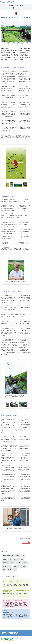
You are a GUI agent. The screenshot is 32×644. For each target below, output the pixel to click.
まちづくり (16, 566)
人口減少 (25, 563)
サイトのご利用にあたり (18, 638)
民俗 (22, 559)
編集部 (18, 556)
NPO (10, 566)
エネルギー (16, 559)
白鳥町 (10, 559)
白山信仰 (12, 563)
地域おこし (23, 566)
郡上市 (5, 559)
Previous (4, 185)
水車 (4, 570)
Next (28, 185)
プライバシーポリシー (27, 638)
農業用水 (5, 566)
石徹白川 (18, 563)
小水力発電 (5, 563)
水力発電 (10, 570)
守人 (15, 570)
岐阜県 (23, 556)
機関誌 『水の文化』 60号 (8, 556)
